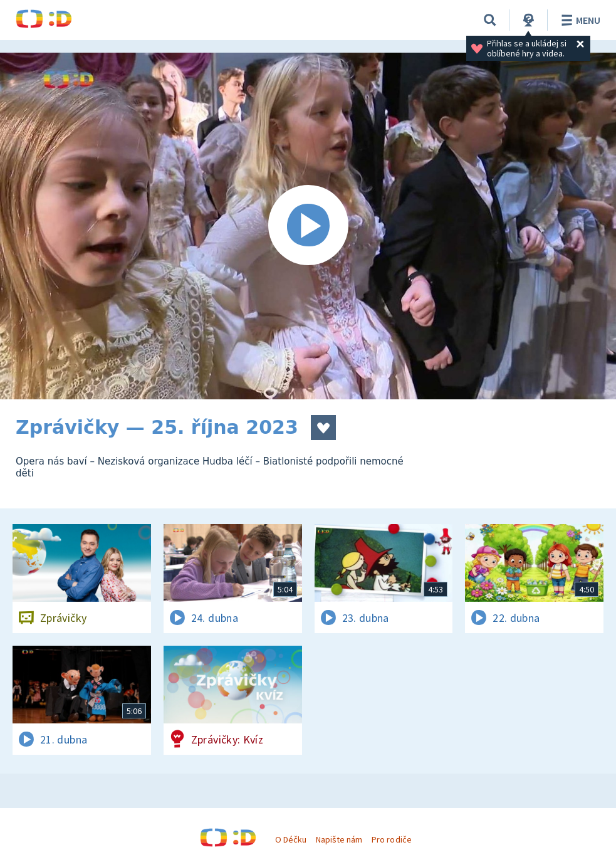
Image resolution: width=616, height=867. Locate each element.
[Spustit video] (308, 226)
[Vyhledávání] (490, 20)
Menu (579, 20)
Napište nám (339, 839)
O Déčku (291, 839)
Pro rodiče (391, 839)
